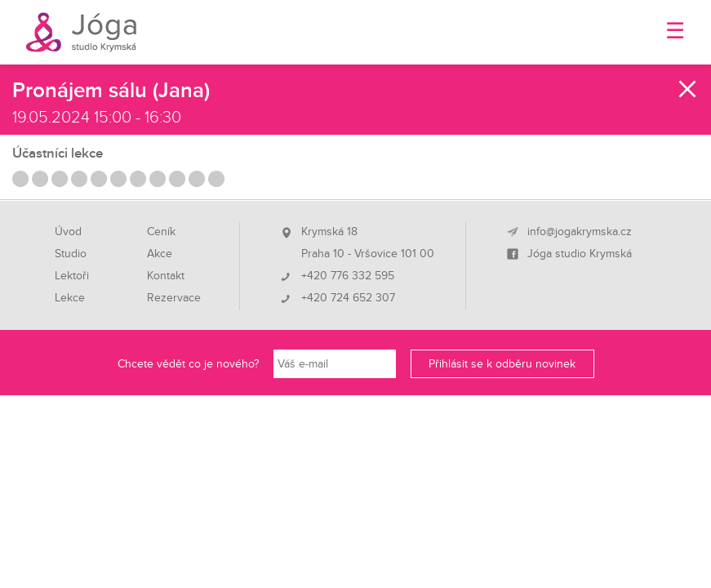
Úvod (68, 232)
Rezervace (174, 298)
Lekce (70, 298)
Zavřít (688, 89)
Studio (71, 254)
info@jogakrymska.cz (580, 232)
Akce (160, 254)
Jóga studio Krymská (580, 254)
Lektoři (72, 276)
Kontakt (166, 276)
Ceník (161, 232)
